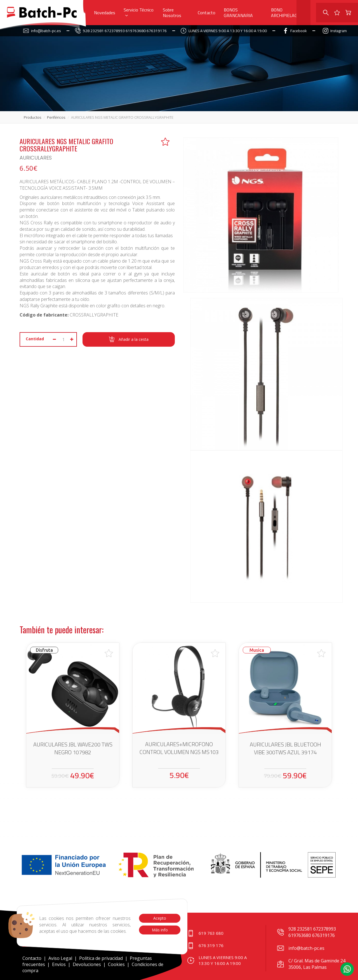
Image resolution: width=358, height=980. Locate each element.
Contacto (207, 13)
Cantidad (35, 339)
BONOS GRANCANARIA (238, 13)
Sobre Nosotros (172, 13)
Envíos (59, 964)
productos (32, 117)
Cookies (116, 964)
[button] (347, 969)
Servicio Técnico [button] (139, 12)
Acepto (160, 918)
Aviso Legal (60, 958)
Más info (160, 930)
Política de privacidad (102, 958)
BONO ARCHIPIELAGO (286, 13)
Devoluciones (87, 964)
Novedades (105, 13)
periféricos (56, 117)
